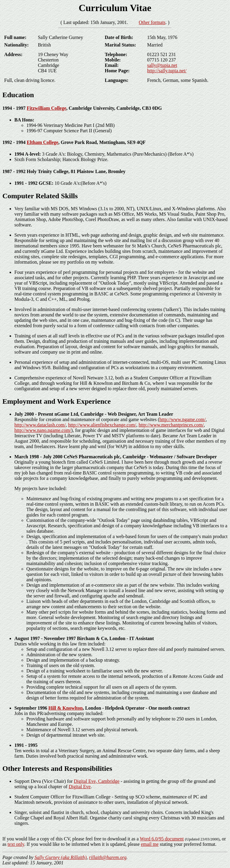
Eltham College (42, 142)
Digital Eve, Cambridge (97, 781)
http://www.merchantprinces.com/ (171, 425)
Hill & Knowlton (65, 708)
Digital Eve (80, 787)
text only (16, 844)
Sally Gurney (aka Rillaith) (60, 857)
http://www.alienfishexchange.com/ (102, 425)
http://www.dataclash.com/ (40, 425)
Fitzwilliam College (46, 108)
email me (150, 844)
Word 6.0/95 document (162, 839)
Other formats (152, 22)
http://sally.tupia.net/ (167, 71)
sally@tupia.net (162, 65)
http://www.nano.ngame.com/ (43, 430)
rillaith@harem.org (108, 857)
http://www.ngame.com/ (183, 419)
